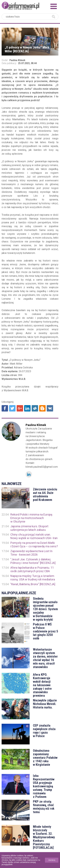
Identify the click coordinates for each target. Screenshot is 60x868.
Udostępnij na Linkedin (27, 408)
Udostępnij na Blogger (42, 408)
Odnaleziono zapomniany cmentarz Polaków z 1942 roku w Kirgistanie (45, 758)
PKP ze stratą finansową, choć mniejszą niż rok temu (44, 807)
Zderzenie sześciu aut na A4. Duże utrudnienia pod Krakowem (45, 495)
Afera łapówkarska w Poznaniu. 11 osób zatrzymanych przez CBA (32, 569)
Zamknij (52, 860)
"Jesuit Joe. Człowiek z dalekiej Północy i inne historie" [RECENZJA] (33, 561)
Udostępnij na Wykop (35, 408)
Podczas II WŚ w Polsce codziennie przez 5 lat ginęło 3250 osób (46, 631)
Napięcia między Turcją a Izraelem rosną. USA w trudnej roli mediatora (33, 578)
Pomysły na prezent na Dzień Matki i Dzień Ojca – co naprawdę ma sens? (34, 545)
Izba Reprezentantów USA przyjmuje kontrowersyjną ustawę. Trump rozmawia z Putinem (44, 786)
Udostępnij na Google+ (20, 408)
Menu (54, 6)
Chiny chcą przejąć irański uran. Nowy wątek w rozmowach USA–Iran (34, 536)
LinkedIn (29, 474)
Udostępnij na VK (50, 408)
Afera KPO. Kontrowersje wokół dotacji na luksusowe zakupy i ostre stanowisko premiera (42, 685)
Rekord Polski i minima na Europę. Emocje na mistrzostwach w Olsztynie (32, 518)
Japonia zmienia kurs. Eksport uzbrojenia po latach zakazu (29, 528)
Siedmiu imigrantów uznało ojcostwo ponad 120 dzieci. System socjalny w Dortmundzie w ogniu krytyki (45, 609)
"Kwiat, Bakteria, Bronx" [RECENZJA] (33, 584)
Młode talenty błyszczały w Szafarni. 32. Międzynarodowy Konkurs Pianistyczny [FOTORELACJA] (44, 837)
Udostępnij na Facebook (5, 408)
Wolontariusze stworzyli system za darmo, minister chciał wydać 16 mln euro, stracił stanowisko (45, 658)
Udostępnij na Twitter (12, 408)
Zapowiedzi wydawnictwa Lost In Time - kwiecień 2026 (31, 553)
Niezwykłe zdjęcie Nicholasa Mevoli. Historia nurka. (45, 704)
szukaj (54, 17)
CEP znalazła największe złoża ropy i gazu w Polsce (44, 731)
